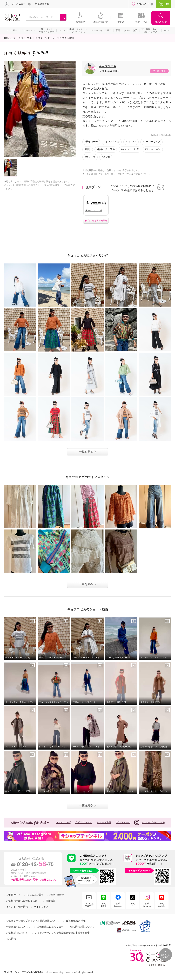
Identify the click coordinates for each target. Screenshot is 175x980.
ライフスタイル (84, 822)
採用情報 (11, 939)
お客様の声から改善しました (22, 901)
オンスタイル (112, 142)
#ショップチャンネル (149, 822)
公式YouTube (162, 905)
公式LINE (103, 905)
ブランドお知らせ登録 (97, 221)
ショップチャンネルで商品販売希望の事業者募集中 (62, 933)
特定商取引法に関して (18, 927)
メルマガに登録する (89, 905)
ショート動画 (104, 822)
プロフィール (123, 822)
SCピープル (25, 38)
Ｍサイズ (91, 157)
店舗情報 (51, 901)
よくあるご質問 (35, 895)
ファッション (153, 149)
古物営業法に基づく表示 (50, 927)
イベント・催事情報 (17, 907)
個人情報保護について (82, 927)
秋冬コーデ (92, 142)
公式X (133, 905)
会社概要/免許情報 (76, 921)
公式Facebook (118, 905)
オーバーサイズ (152, 142)
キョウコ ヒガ (107, 66)
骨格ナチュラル (106, 149)
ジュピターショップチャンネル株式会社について (33, 921)
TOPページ (10, 38)
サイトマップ (41, 907)
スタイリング (63, 822)
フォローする (159, 71)
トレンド (132, 142)
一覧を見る (86, 452)
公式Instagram (147, 905)
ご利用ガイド (14, 895)
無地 (88, 149)
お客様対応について (17, 933)
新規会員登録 (42, 4)
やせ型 (106, 157)
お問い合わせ (57, 895)
